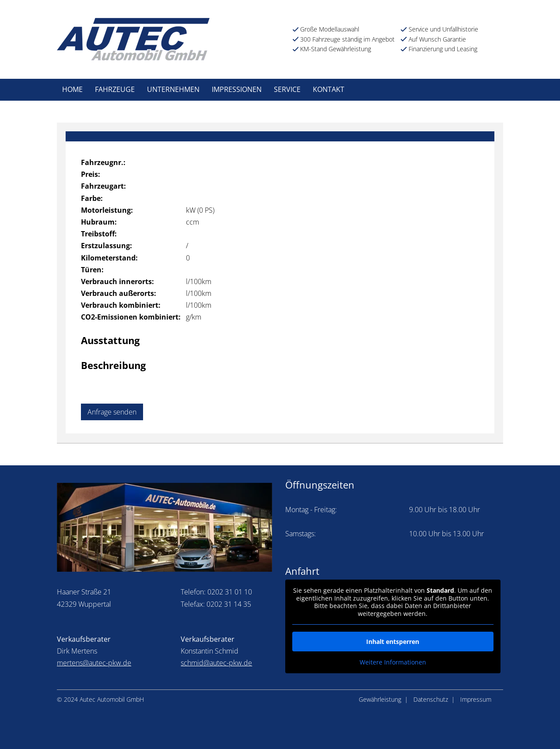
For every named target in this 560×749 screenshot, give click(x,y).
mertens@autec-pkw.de (94, 663)
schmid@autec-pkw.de (216, 663)
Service (287, 89)
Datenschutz (431, 699)
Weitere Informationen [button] (393, 662)
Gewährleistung (380, 699)
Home (72, 89)
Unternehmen (173, 89)
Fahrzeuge (115, 89)
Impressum (476, 699)
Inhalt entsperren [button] (393, 642)
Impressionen (237, 89)
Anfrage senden (112, 412)
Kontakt (329, 89)
